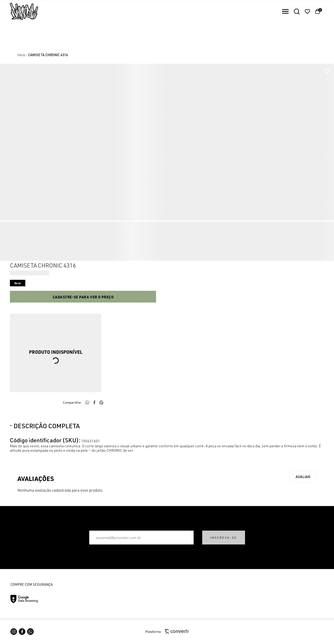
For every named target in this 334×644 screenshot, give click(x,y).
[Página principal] (19, 11)
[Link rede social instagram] (14, 632)
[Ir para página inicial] (21, 55)
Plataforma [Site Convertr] (167, 632)
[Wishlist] (307, 11)
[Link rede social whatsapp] (30, 632)
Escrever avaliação (303, 477)
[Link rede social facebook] (22, 632)
